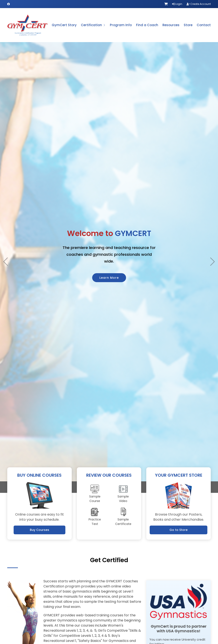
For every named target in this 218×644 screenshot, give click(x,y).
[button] (5, 255)
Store (188, 25)
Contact (204, 25)
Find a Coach (147, 25)
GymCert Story (64, 25)
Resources (171, 25)
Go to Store (179, 530)
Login (177, 4)
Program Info (121, 25)
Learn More (109, 270)
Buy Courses (39, 530)
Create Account (199, 4)
